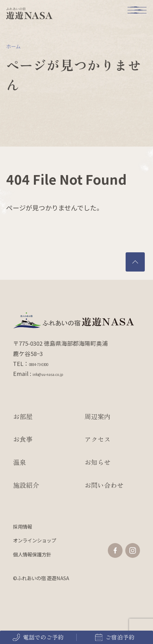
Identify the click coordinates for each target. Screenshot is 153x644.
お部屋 (23, 416)
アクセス (98, 439)
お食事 (23, 439)
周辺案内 (98, 416)
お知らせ (98, 462)
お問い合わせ (104, 485)
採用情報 (23, 526)
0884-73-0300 (47, 364)
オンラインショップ (35, 540)
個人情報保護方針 (32, 554)
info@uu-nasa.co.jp (58, 373)
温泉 (20, 462)
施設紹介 (26, 485)
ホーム (13, 46)
